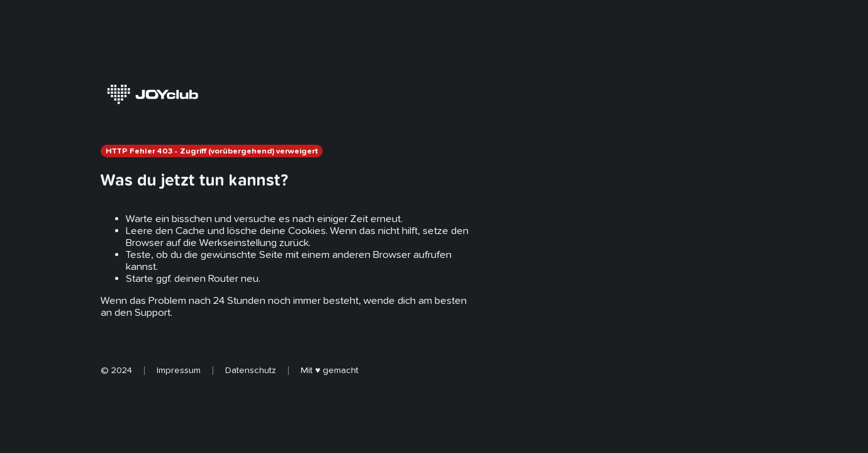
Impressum (179, 370)
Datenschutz (251, 370)
